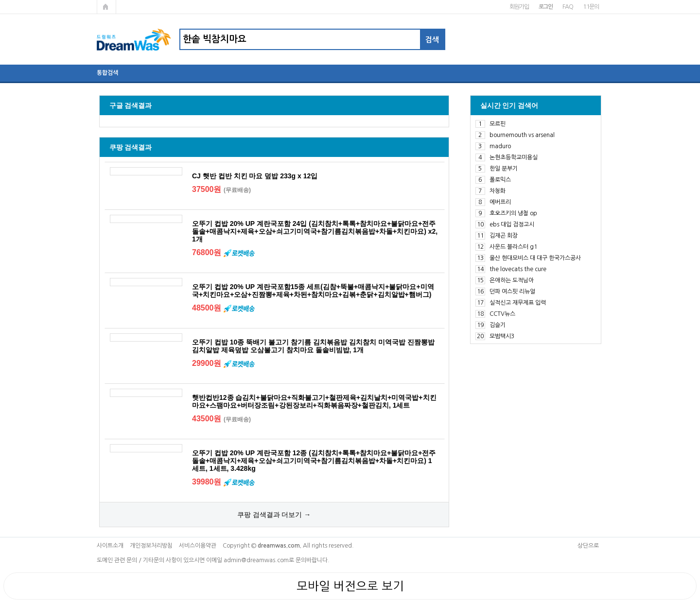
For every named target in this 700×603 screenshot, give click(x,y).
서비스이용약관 (198, 546)
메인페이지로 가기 (106, 7)
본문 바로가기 (0, 0)
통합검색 (107, 73)
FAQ (568, 7)
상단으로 (588, 546)
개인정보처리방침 (151, 546)
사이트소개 (110, 546)
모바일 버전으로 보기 (350, 586)
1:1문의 (591, 7)
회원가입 (519, 7)
